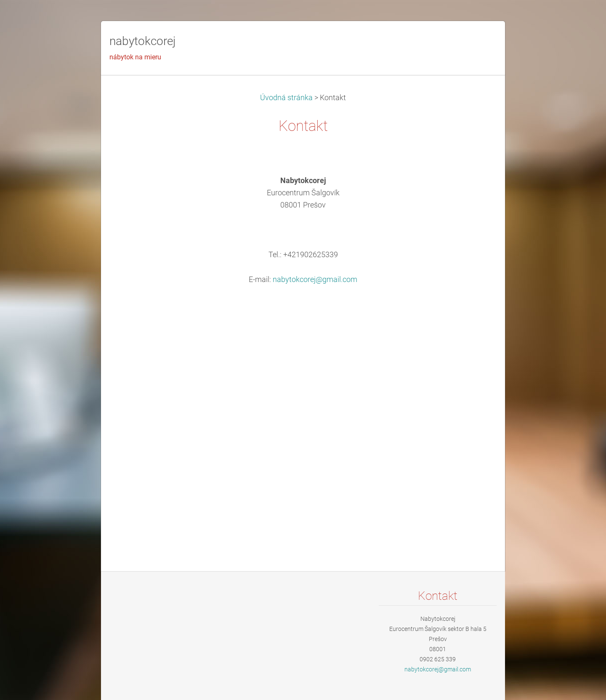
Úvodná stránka (286, 98)
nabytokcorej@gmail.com (315, 279)
